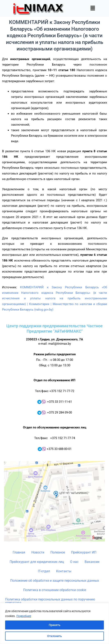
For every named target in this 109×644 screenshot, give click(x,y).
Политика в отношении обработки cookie (55, 590)
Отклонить (54, 636)
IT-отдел (44, 571)
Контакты (64, 571)
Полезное (58, 552)
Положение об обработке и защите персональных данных (55, 581)
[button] (93, 8)
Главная (19, 552)
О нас (74, 562)
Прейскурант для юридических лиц (37, 562)
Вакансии (92, 562)
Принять (55, 625)
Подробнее (24, 616)
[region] (54, 623)
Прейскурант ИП (84, 552)
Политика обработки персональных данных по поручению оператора (50, 601)
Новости (38, 552)
